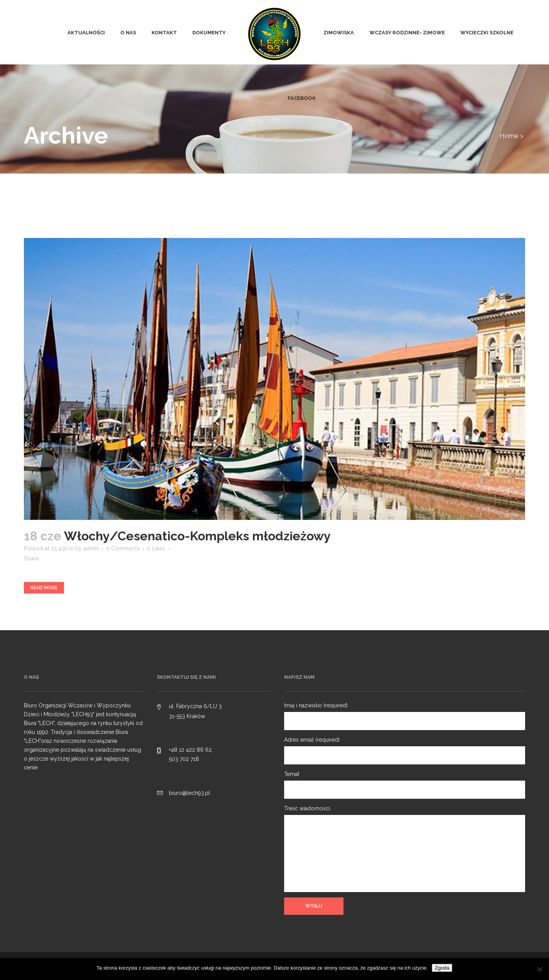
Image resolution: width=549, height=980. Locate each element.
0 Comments (123, 548)
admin (91, 548)
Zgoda (442, 968)
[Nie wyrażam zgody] (539, 969)
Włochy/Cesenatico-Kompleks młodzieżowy (197, 536)
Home (509, 136)
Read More (44, 588)
